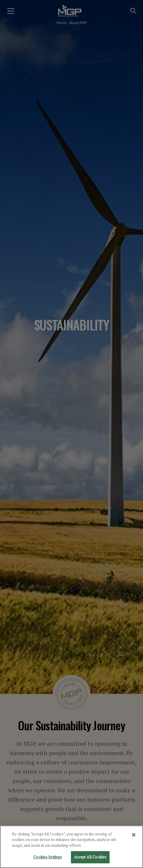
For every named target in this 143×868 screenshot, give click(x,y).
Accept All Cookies (90, 857)
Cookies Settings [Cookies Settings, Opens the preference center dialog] (48, 857)
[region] (71, 847)
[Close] (134, 835)
